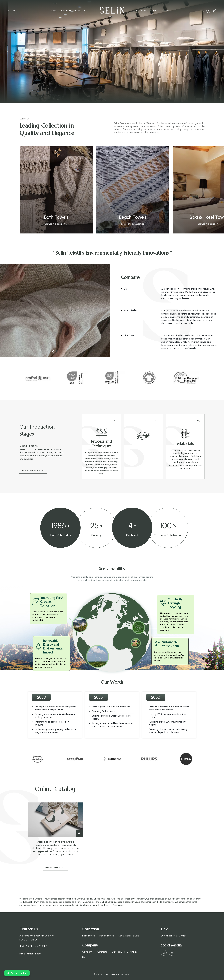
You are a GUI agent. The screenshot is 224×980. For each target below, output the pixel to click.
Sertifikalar (133, 952)
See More (118, 905)
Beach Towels (107, 936)
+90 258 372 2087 (33, 946)
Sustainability (143, 11)
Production (80, 11)
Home (53, 11)
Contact (166, 11)
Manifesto (102, 952)
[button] (216, 51)
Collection (65, 11)
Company (87, 952)
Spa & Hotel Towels (129, 936)
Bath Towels (89, 936)
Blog (156, 11)
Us (84, 957)
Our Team (117, 952)
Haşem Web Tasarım (107, 974)
